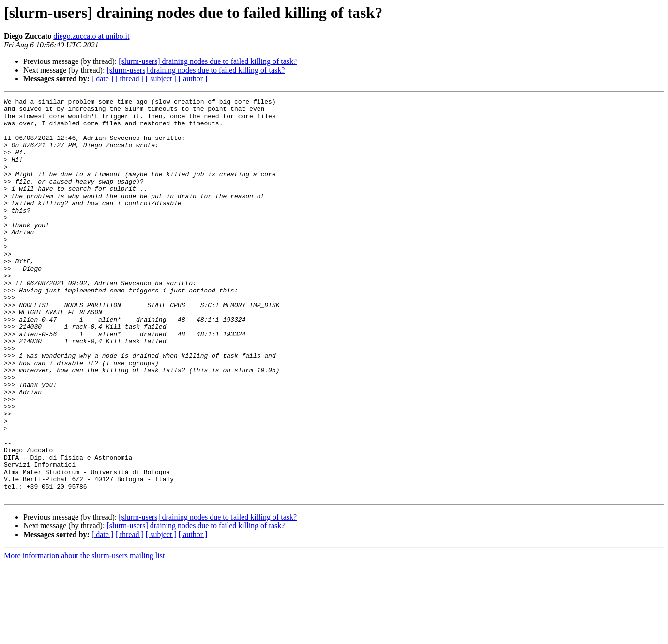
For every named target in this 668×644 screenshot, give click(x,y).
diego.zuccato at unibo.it (91, 36)
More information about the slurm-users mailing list (84, 636)
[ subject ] (161, 79)
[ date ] (102, 79)
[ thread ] (129, 79)
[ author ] (193, 79)
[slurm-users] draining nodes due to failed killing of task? (208, 61)
